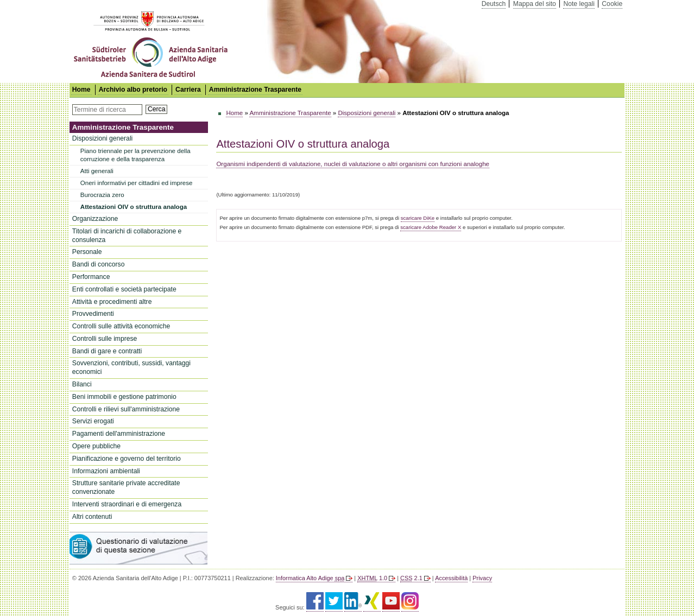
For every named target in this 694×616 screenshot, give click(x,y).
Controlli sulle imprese (105, 339)
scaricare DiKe (418, 218)
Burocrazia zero (102, 195)
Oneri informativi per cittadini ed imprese (137, 183)
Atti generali (97, 171)
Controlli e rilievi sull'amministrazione (126, 409)
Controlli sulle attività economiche (121, 326)
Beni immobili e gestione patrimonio (124, 397)
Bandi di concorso (99, 264)
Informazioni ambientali (106, 471)
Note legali (579, 4)
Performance (91, 277)
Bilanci (82, 384)
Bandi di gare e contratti (107, 351)
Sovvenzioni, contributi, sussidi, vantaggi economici (131, 367)
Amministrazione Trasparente (255, 90)
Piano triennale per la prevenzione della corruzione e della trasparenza (135, 155)
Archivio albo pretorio (133, 90)
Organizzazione (95, 219)
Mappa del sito (535, 4)
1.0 (372, 578)
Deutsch (494, 4)
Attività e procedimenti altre (112, 302)
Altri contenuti (92, 517)
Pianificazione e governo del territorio (127, 459)
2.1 (411, 578)
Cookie (612, 4)
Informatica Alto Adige (310, 578)
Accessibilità (451, 578)
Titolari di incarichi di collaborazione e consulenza (127, 236)
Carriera (188, 90)
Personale (87, 252)
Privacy (482, 578)
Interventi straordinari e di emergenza (127, 504)
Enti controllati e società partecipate (124, 289)
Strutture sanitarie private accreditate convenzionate (126, 487)
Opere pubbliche (96, 446)
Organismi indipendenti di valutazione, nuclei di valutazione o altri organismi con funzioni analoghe (353, 164)
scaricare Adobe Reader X (431, 227)
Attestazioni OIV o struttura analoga (134, 207)
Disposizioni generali (103, 138)
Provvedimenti (93, 314)
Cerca (156, 109)
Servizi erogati (93, 421)
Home (234, 113)
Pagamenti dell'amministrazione (119, 434)
